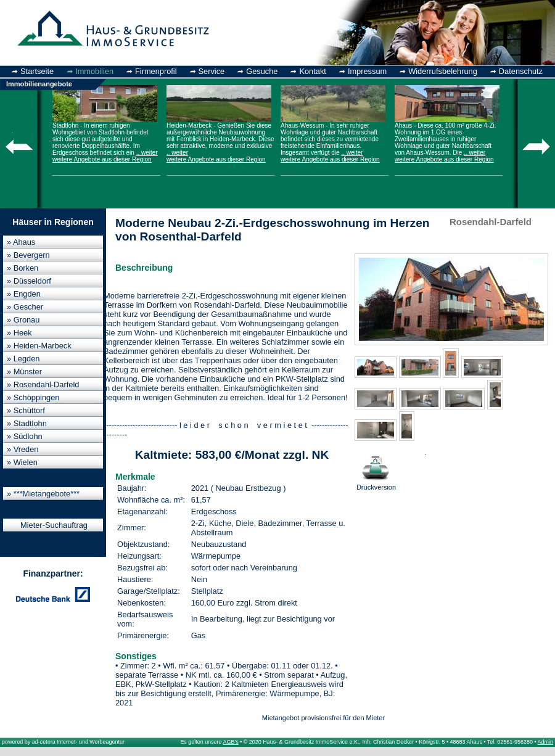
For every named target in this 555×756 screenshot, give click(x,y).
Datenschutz (521, 71)
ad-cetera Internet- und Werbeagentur (78, 742)
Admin (545, 742)
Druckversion (376, 470)
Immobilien (94, 71)
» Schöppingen (33, 397)
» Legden (23, 359)
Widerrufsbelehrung (443, 71)
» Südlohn (25, 436)
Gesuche (262, 71)
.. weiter (147, 153)
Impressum (367, 71)
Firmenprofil (156, 71)
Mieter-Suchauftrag (54, 525)
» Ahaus (21, 242)
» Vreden (23, 449)
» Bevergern (28, 255)
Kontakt (312, 71)
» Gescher (25, 307)
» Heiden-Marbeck (39, 346)
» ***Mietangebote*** (43, 494)
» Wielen (22, 462)
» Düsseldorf (29, 281)
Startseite (37, 71)
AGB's (231, 742)
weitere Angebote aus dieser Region (102, 159)
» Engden (24, 294)
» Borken (23, 268)
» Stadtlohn (27, 423)
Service (212, 71)
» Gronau (23, 320)
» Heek (19, 333)
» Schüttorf (26, 410)
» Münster (24, 372)
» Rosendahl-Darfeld (43, 384)
